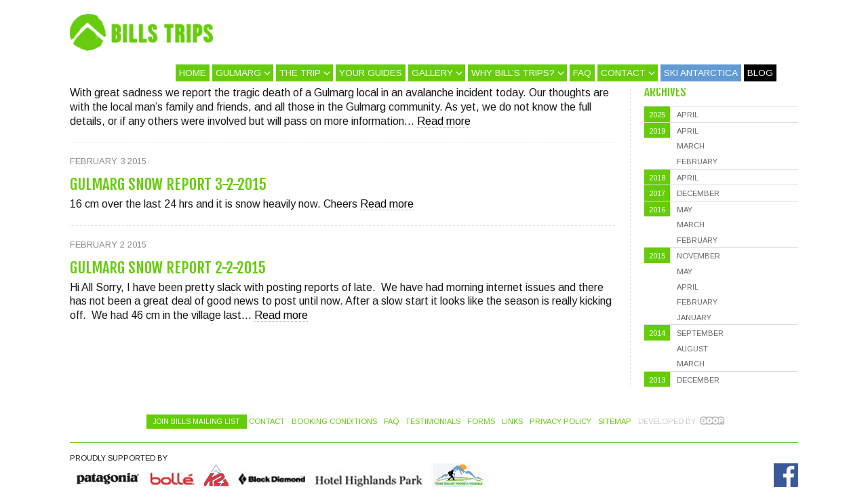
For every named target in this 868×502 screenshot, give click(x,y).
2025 (657, 115)
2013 (657, 380)
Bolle (172, 475)
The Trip (300, 73)
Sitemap (615, 421)
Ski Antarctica (701, 73)
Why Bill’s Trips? (513, 73)
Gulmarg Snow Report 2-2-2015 (168, 268)
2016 (657, 210)
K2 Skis (216, 475)
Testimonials (433, 421)
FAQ (582, 73)
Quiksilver (108, 475)
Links (512, 421)
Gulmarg (238, 73)
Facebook (786, 475)
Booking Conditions (334, 421)
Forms (481, 421)
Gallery (432, 73)
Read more (444, 121)
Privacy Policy (560, 421)
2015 (657, 256)
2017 (657, 193)
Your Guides (371, 73)
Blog (760, 73)
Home (193, 73)
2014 (657, 333)
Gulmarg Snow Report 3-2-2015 (168, 184)
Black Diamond (271, 475)
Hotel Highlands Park (368, 475)
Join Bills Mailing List (197, 422)
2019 (657, 131)
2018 (657, 178)
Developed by (667, 421)
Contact (623, 73)
